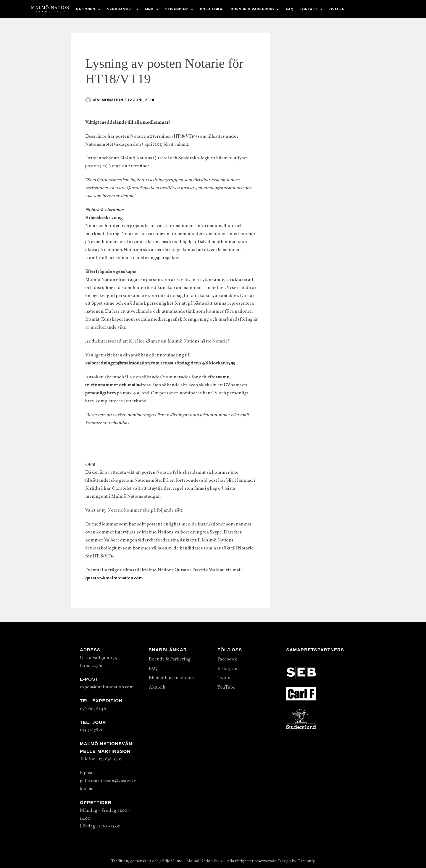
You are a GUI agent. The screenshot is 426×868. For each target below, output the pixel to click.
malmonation (108, 100)
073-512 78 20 (92, 730)
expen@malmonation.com (107, 687)
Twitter (225, 678)
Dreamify (306, 861)
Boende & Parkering (170, 659)
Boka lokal (212, 9)
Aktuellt (157, 687)
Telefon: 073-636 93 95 (101, 759)
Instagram (228, 668)
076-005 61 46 (93, 708)
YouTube (226, 687)
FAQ (290, 9)
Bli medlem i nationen (171, 678)
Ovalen (337, 9)
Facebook (227, 659)
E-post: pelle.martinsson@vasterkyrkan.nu (109, 781)
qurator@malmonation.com (114, 578)
